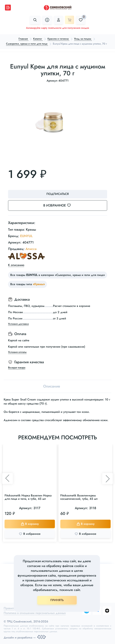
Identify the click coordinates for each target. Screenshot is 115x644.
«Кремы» (39, 284)
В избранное (59, 205)
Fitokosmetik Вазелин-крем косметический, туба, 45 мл (79, 497)
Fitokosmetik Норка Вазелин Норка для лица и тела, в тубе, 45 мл (28, 497)
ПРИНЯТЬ (57, 600)
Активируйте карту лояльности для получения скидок (58, 28)
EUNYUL (26, 236)
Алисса (31, 249)
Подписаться (58, 194)
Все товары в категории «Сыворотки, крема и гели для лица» (58, 275)
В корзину (30, 524)
